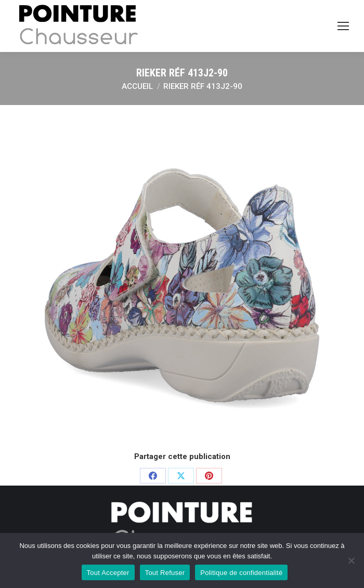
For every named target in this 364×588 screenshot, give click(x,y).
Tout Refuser (165, 573)
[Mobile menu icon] (343, 26)
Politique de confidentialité (241, 573)
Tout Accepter (108, 573)
